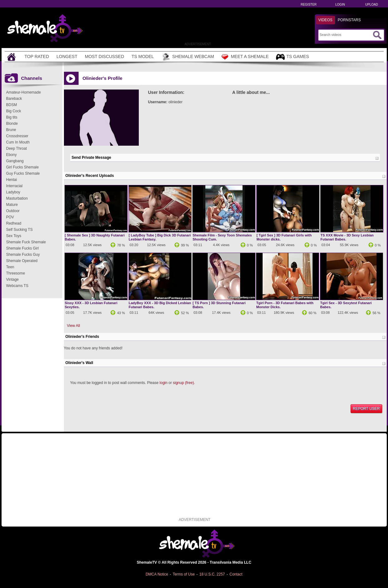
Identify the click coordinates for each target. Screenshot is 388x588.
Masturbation (17, 198)
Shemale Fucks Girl (23, 248)
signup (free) (183, 383)
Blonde (12, 124)
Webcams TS (17, 286)
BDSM (12, 105)
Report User (366, 409)
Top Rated (37, 56)
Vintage (12, 279)
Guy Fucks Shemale (23, 173)
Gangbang (15, 161)
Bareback (14, 99)
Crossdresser (17, 136)
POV (10, 217)
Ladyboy (13, 192)
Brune (11, 130)
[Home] (12, 57)
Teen (10, 267)
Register (309, 5)
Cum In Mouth (18, 142)
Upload (372, 5)
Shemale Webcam (188, 57)
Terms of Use (184, 574)
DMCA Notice (157, 574)
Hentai (12, 180)
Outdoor (13, 211)
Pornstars (349, 20)
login (164, 383)
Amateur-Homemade (24, 92)
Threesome (16, 273)
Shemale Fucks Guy (23, 255)
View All (74, 326)
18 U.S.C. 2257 (212, 574)
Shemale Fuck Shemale (26, 242)
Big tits (12, 117)
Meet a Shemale (245, 57)
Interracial (15, 186)
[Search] (345, 35)
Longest (67, 56)
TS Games (292, 57)
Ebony (12, 155)
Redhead (14, 223)
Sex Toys (14, 236)
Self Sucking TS (19, 230)
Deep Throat (17, 148)
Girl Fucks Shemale (23, 167)
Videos (325, 20)
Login (340, 5)
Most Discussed (104, 56)
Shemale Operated (22, 261)
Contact (236, 574)
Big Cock (14, 111)
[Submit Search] (377, 35)
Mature (12, 205)
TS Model (143, 56)
